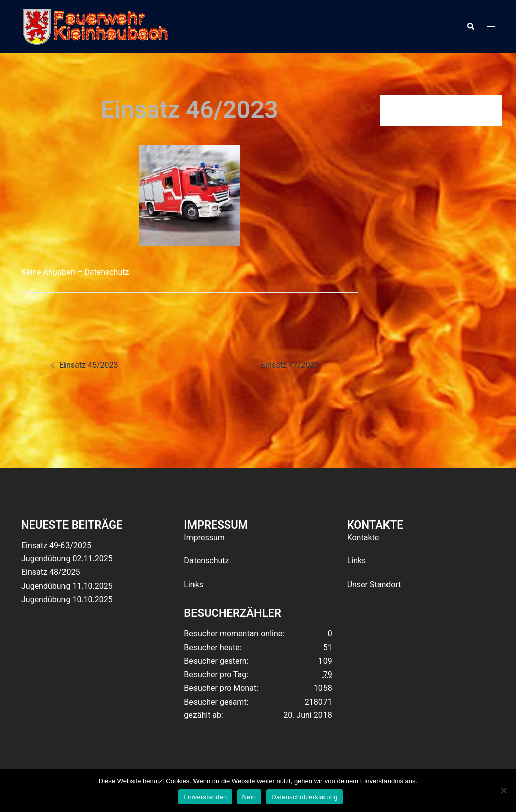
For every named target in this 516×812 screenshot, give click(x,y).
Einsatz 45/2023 (89, 365)
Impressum (204, 537)
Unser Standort (374, 584)
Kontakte (363, 537)
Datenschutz (206, 561)
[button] (470, 27)
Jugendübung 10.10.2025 (67, 599)
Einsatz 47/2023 (290, 365)
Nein (249, 797)
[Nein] (503, 790)
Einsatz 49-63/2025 (56, 545)
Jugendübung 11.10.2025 (67, 586)
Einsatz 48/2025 (50, 572)
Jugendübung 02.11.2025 (67, 559)
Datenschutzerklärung (304, 797)
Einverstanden (205, 797)
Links (193, 584)
